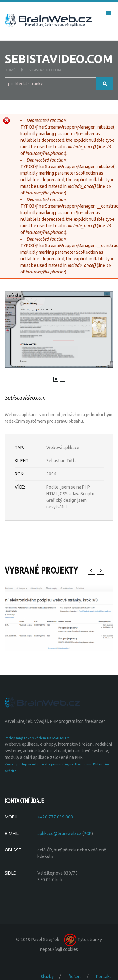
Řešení (75, 977)
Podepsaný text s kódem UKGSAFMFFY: (37, 738)
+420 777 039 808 (55, 817)
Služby (47, 977)
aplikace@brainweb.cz (59, 834)
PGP (88, 834)
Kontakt (104, 977)
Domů (10, 70)
